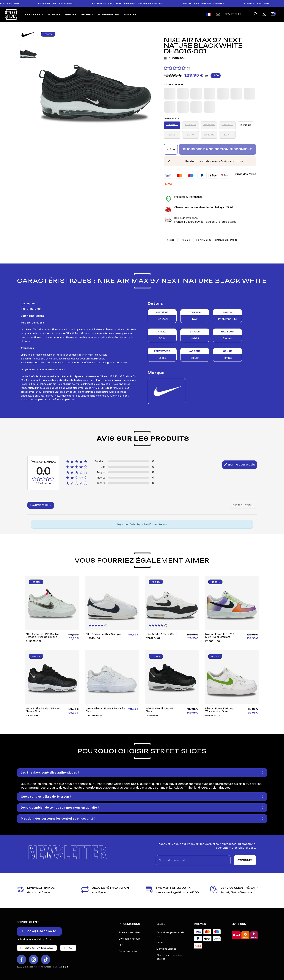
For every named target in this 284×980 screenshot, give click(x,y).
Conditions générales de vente (170, 934)
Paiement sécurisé (129, 932)
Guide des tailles (246, 174)
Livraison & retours (130, 939)
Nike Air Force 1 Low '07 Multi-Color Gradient (220, 636)
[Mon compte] (264, 14)
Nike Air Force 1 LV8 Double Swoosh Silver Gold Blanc (42, 636)
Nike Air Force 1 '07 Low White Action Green (220, 710)
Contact (161, 943)
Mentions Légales (166, 949)
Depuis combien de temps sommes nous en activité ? (60, 808)
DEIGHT (65, 967)
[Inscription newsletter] (218, 14)
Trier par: (237, 505)
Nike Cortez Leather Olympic (103, 634)
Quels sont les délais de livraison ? (46, 797)
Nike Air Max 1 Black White (161, 634)
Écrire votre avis (240, 465)
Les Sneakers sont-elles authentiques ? (50, 773)
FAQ (121, 945)
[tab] (142, 773)
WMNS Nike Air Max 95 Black (160, 710)
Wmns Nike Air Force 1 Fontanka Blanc (105, 710)
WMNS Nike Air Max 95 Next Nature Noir (43, 710)
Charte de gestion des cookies (169, 957)
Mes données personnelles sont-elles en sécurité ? (58, 819)
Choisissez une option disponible (217, 149)
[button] (39, 931)
